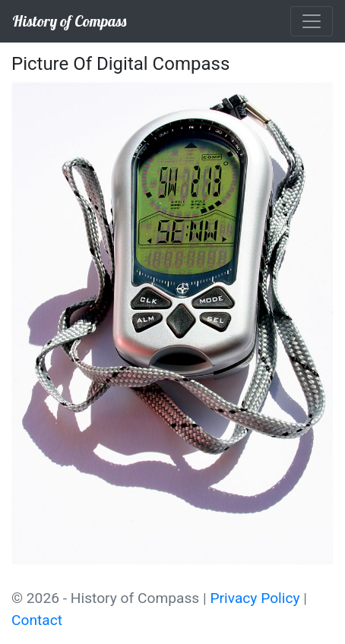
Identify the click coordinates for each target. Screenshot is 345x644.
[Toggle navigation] (312, 21)
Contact (37, 620)
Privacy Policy (255, 598)
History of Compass (69, 21)
